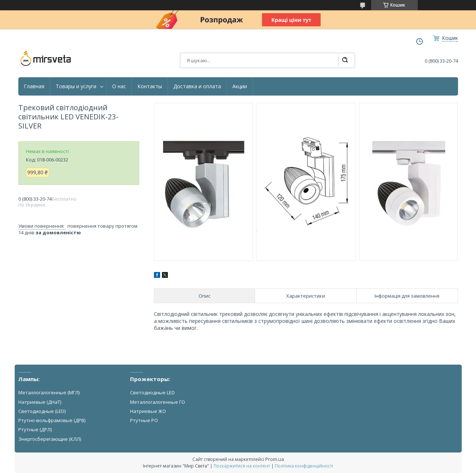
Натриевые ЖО (148, 411)
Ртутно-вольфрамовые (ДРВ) (52, 420)
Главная (34, 86)
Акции (240, 86)
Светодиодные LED (152, 392)
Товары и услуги (76, 86)
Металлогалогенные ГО (158, 402)
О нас (119, 86)
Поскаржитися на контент (242, 466)
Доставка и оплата (197, 86)
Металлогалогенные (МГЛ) (49, 392)
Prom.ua (275, 459)
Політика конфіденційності (304, 466)
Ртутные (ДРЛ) (35, 429)
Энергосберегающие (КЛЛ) (50, 439)
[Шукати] (345, 60)
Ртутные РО (144, 420)
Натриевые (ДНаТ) (40, 402)
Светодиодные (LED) (42, 411)
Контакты (150, 86)
